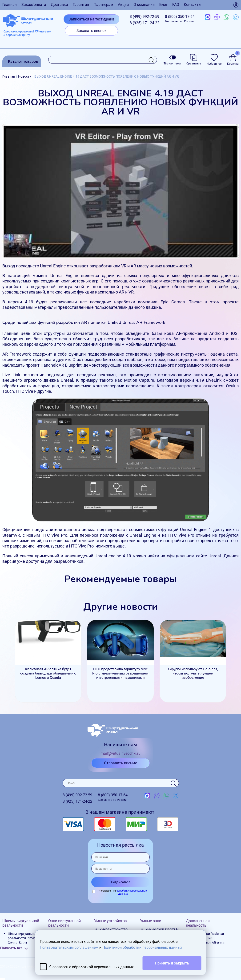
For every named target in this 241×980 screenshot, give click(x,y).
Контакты (193, 5)
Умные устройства (110, 921)
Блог (163, 5)
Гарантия (81, 5)
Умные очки (151, 921)
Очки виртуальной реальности (64, 923)
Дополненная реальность (198, 923)
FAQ (176, 5)
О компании (144, 5)
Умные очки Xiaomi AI (162, 929)
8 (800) (180, 19)
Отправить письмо (121, 763)
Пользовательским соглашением (69, 947)
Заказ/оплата (34, 5)
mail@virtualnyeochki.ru (120, 753)
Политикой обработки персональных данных (142, 947)
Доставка (59, 5)
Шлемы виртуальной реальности (21, 923)
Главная (10, 5)
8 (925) (145, 23)
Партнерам (103, 5)
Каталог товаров (23, 61)
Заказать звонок (92, 31)
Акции (123, 5)
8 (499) (145, 17)
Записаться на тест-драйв (91, 19)
